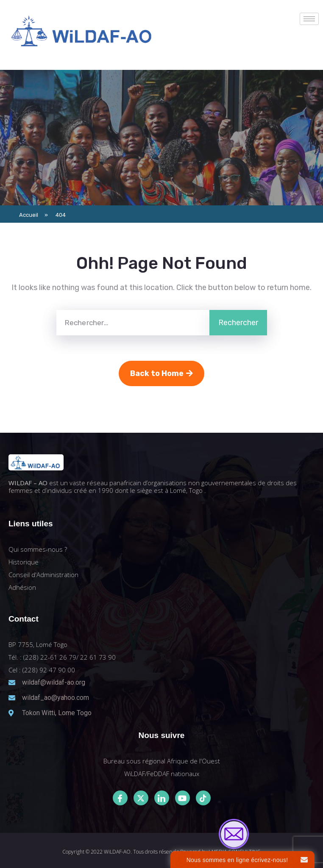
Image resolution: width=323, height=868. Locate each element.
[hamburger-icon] (309, 19)
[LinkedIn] (162, 798)
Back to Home (161, 373)
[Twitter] (141, 798)
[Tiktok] (203, 798)
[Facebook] (120, 798)
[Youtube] (182, 798)
